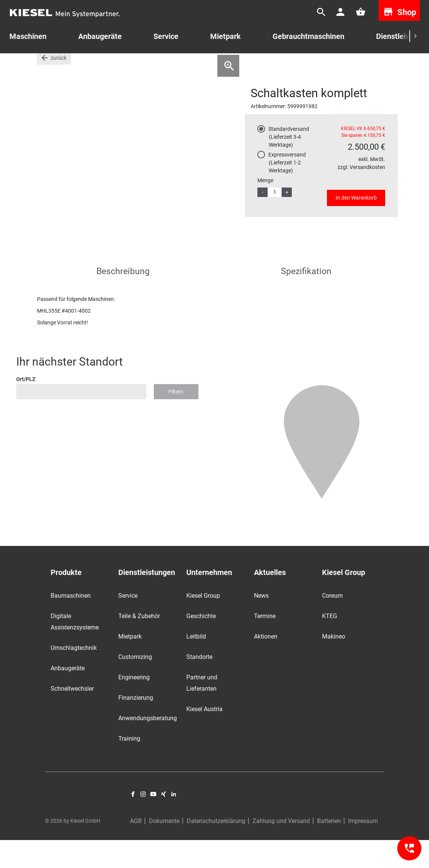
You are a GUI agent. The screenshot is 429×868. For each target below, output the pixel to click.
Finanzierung (136, 726)
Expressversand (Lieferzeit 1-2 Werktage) (287, 191)
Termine (265, 644)
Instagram (143, 822)
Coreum (332, 624)
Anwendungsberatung (148, 746)
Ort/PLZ (26, 408)
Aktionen (266, 665)
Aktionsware (93, 64)
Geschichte (201, 644)
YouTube (153, 822)
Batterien (329, 849)
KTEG (330, 644)
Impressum (363, 849)
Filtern (176, 420)
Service (166, 36)
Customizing (135, 685)
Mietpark (225, 36)
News (261, 624)
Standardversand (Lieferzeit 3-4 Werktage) (289, 165)
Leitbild (196, 665)
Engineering (134, 706)
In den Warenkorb (356, 226)
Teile (64, 64)
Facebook (133, 822)
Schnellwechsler (72, 717)
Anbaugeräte (68, 697)
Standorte (199, 685)
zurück (59, 86)
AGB (136, 849)
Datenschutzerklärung (216, 849)
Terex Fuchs (132, 64)
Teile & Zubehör (139, 644)
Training (129, 767)
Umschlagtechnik (74, 676)
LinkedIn (174, 822)
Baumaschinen (71, 624)
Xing (163, 822)
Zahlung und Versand (281, 849)
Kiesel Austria (204, 737)
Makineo (334, 665)
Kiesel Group (203, 624)
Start (43, 64)
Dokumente (164, 849)
